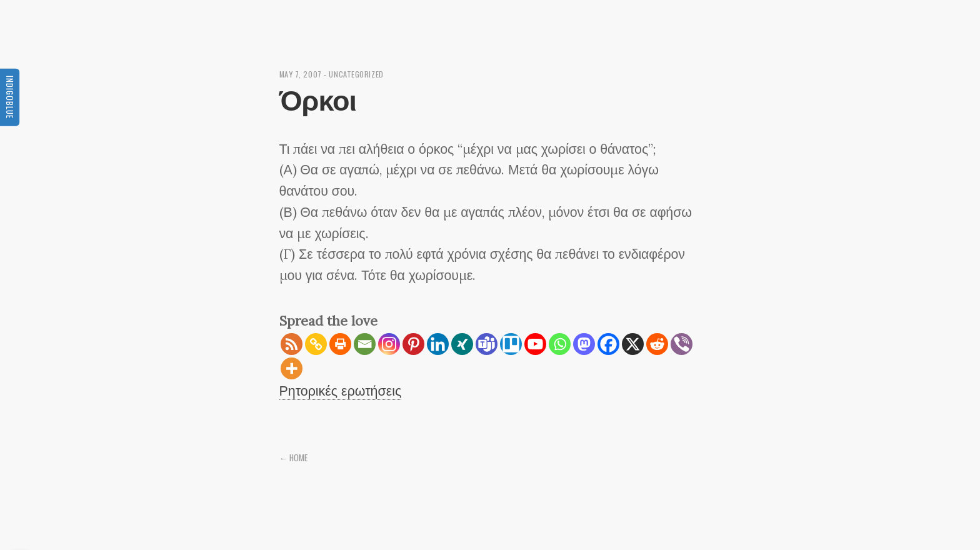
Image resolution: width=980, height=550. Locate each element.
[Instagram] (389, 344)
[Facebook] (608, 344)
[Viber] (682, 344)
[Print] (340, 344)
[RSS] (292, 344)
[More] (292, 368)
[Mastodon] (584, 344)
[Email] (365, 344)
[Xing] (462, 344)
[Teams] (487, 344)
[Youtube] (535, 344)
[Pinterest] (413, 344)
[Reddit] (657, 344)
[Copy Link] (316, 344)
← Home (294, 457)
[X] (633, 344)
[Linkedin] (438, 344)
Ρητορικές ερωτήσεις (341, 391)
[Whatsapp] (560, 344)
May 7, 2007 (301, 74)
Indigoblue (10, 97)
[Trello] (511, 344)
